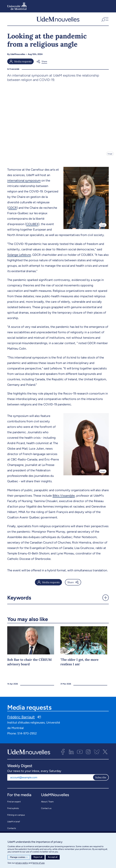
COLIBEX (32, 226)
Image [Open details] (110, 156)
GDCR (13, 210)
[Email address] (50, 780)
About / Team (47, 804)
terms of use (39, 863)
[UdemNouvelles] (58, 20)
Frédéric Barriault (21, 719)
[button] (105, 20)
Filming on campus (16, 817)
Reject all (38, 857)
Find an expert (14, 804)
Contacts (12, 830)
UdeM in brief (14, 824)
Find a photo (13, 810)
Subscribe (101, 780)
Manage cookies (19, 857)
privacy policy (22, 863)
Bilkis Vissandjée (64, 498)
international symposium (24, 183)
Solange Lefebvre (19, 257)
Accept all (53, 857)
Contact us (46, 810)
